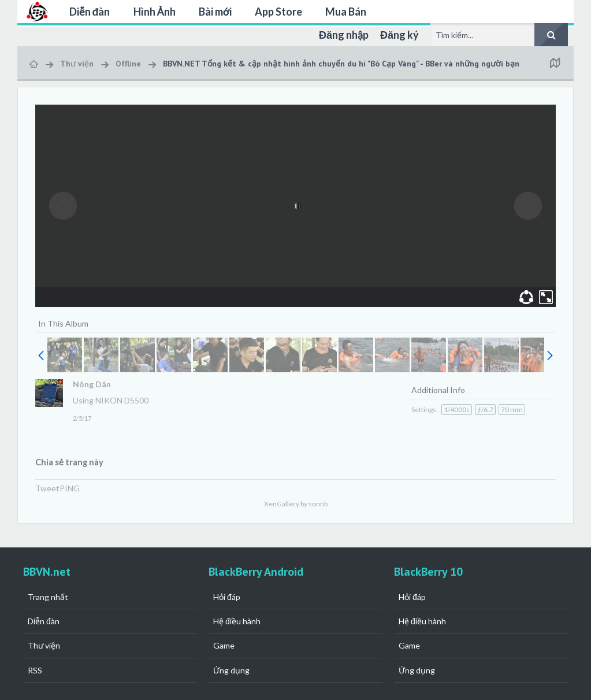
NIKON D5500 (122, 400)
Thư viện (44, 645)
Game (224, 645)
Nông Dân (92, 384)
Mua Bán (346, 12)
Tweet (47, 488)
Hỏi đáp (227, 597)
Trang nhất (48, 597)
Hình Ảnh (155, 12)
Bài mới (215, 12)
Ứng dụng (231, 670)
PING (70, 488)
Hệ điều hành (237, 621)
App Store (278, 12)
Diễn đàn (90, 12)
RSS (35, 670)
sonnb (318, 504)
